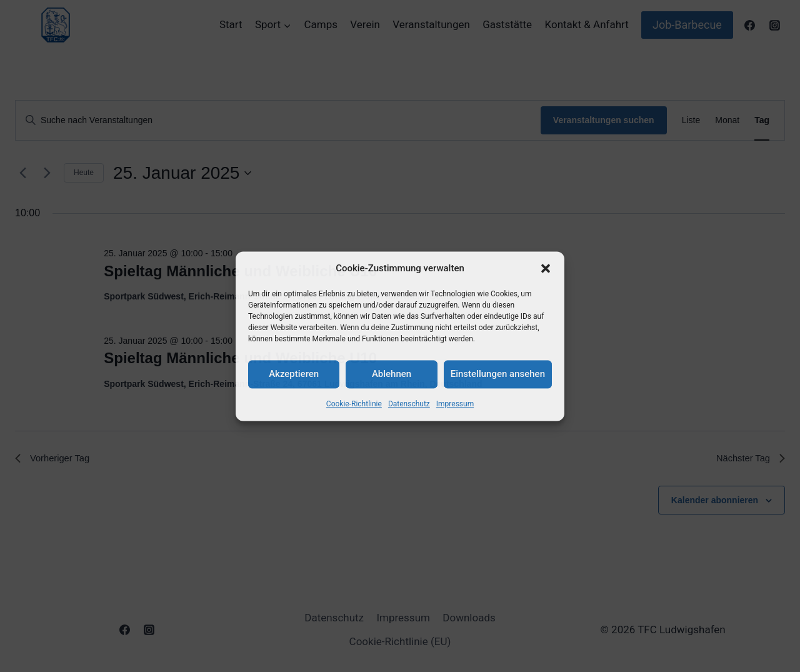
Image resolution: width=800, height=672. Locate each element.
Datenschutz (409, 404)
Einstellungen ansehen (498, 374)
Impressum (455, 404)
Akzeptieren (294, 374)
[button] (546, 268)
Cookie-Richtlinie (354, 404)
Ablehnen (392, 374)
